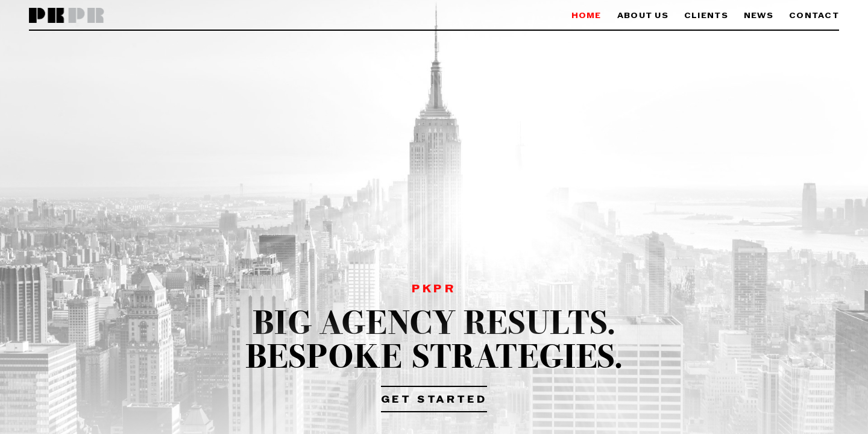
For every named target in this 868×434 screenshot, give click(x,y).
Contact (814, 16)
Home (587, 16)
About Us (643, 16)
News (759, 16)
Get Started (434, 400)
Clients (706, 16)
